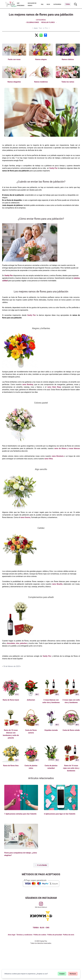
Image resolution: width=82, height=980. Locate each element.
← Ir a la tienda (41, 865)
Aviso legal (12, 935)
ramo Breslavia (57, 456)
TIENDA (36, 928)
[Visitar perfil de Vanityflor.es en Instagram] (41, 904)
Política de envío (69, 935)
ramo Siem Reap (54, 387)
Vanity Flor (53, 168)
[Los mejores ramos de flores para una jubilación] (37, 35)
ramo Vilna (48, 459)
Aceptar (62, 974)
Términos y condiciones (24, 935)
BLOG (42, 928)
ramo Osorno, (26, 517)
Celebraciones (33, 22)
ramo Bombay (28, 384)
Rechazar (73, 974)
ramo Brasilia (57, 584)
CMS (47, 928)
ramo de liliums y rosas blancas (67, 448)
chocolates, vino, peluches (17, 643)
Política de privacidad (55, 935)
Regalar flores (48, 22)
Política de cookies (40, 935)
